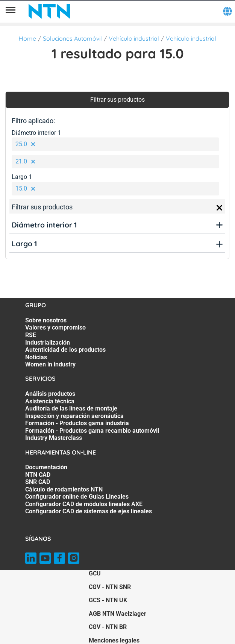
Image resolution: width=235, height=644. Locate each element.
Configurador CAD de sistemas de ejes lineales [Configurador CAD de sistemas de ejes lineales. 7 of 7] (89, 511)
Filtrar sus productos (117, 100)
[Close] (220, 208)
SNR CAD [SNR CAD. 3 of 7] (38, 482)
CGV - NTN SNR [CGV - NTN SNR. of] (110, 587)
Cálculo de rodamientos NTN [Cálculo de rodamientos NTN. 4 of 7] (64, 489)
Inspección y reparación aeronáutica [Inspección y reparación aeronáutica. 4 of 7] (74, 416)
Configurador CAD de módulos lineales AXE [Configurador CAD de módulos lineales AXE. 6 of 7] (84, 504)
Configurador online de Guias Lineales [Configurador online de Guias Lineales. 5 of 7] (77, 497)
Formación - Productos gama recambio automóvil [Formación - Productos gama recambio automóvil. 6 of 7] (92, 431)
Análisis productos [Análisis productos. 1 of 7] (50, 394)
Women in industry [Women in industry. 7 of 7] (50, 364)
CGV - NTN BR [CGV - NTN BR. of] (108, 627)
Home (27, 38)
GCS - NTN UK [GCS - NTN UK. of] (108, 600)
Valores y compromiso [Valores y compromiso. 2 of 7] (55, 327)
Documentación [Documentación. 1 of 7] (46, 467)
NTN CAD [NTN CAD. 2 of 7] (38, 475)
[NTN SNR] (49, 11)
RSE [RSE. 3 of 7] (31, 335)
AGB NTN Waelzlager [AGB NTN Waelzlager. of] (117, 614)
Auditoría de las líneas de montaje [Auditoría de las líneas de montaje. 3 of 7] (71, 408)
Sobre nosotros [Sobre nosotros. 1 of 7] (46, 320)
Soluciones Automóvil (72, 38)
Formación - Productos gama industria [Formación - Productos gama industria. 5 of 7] (77, 423)
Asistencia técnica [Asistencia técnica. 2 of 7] (50, 401)
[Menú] (11, 11)
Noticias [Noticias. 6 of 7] (36, 357)
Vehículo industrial (134, 38)
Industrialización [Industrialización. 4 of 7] (48, 343)
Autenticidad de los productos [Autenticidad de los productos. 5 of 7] (65, 350)
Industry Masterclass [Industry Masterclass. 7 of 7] (54, 438)
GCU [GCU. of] (95, 573)
